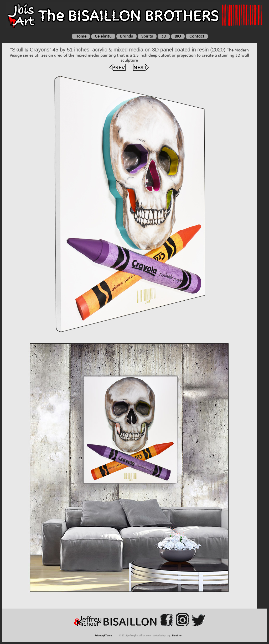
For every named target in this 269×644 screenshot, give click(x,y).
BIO (178, 36)
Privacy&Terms (104, 635)
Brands (126, 36)
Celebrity (103, 36)
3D (164, 36)
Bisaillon (177, 635)
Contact (197, 36)
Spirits (147, 36)
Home (81, 36)
